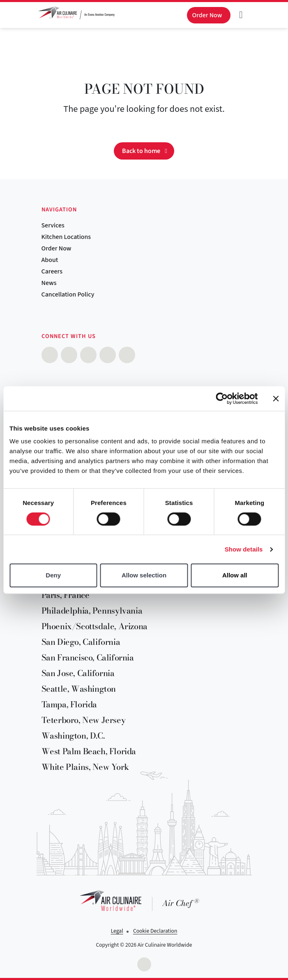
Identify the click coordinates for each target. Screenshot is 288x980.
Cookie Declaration (155, 931)
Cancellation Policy (68, 294)
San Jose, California (78, 673)
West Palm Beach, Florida (89, 751)
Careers (52, 271)
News (49, 283)
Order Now (56, 248)
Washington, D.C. (73, 736)
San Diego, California (81, 642)
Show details (244, 549)
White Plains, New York (85, 767)
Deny (53, 575)
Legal (117, 931)
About (50, 260)
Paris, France (66, 595)
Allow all (235, 575)
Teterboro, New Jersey (84, 720)
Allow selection (144, 575)
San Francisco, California (88, 657)
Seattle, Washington (79, 689)
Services (53, 225)
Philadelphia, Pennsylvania (92, 610)
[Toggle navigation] (241, 15)
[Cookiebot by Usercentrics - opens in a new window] (222, 398)
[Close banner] (276, 398)
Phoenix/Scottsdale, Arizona (94, 626)
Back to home (141, 151)
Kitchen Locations (66, 237)
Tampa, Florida (69, 704)
